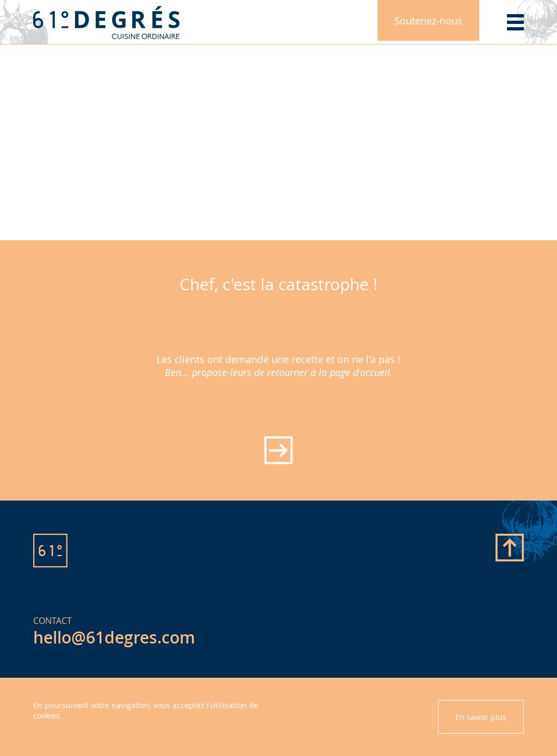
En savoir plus (481, 717)
